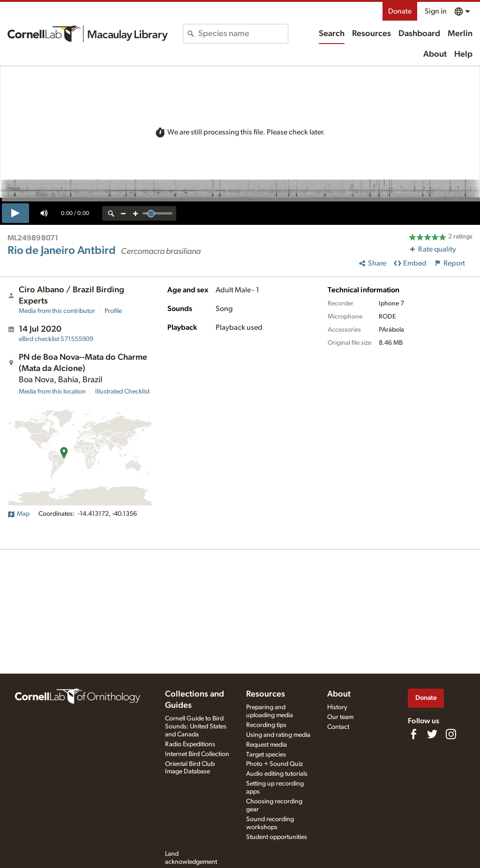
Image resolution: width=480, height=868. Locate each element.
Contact (338, 727)
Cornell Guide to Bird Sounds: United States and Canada (196, 727)
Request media (266, 745)
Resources (371, 34)
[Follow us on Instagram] (451, 734)
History (337, 707)
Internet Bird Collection (197, 754)
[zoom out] (123, 213)
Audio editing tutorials (277, 774)
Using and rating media (278, 735)
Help (463, 54)
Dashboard (419, 34)
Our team (340, 717)
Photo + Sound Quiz (274, 764)
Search (332, 34)
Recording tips (266, 725)
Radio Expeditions (190, 744)
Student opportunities (277, 837)
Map (19, 514)
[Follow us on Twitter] (432, 734)
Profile (113, 311)
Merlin (460, 34)
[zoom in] (135, 213)
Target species (266, 755)
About (435, 54)
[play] (15, 213)
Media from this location (52, 392)
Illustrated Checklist (122, 392)
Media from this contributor (57, 311)
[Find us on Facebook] (413, 734)
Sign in (436, 11)
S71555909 (56, 339)
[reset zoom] (111, 213)
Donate (400, 11)
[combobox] (243, 34)
